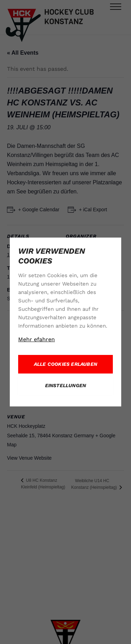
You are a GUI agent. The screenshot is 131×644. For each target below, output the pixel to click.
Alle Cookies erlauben (65, 364)
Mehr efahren (37, 339)
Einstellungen (66, 385)
